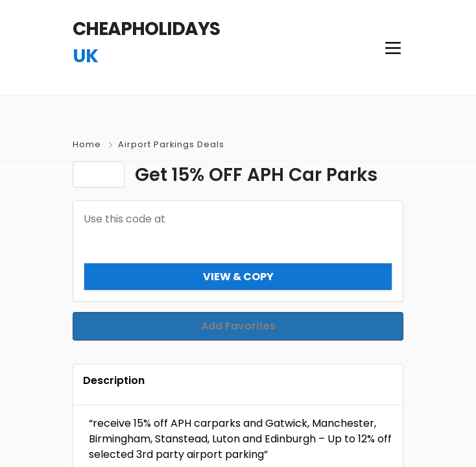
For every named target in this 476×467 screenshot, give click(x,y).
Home (87, 144)
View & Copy (238, 276)
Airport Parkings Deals (171, 144)
